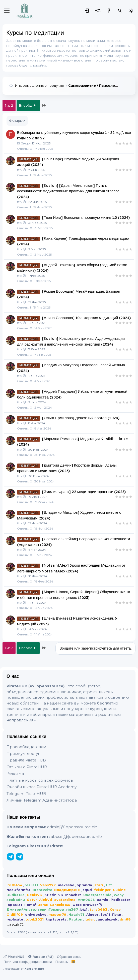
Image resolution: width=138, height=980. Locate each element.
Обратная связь (69, 957)
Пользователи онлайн (30, 875)
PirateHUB (14, 957)
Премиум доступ (23, 754)
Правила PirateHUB (26, 760)
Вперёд (28, 105)
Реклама (15, 773)
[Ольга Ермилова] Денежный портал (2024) (81, 418)
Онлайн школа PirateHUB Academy (42, 787)
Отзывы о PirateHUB (27, 767)
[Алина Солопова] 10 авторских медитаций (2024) (86, 318)
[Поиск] (120, 11)
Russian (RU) (41, 957)
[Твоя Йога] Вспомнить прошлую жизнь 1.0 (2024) (86, 217)
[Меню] (7, 11)
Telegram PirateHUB (26, 794)
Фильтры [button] (16, 120)
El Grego (23, 143)
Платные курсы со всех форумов (40, 780)
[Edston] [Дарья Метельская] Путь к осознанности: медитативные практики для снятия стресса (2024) (68, 191)
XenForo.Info (34, 969)
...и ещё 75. (15, 924)
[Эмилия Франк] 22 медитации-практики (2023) (84, 492)
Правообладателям (26, 747)
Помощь (62, 962)
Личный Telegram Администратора (42, 800)
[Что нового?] (109, 11)
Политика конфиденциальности (28, 962)
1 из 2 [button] (9, 105)
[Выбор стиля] (131, 11)
